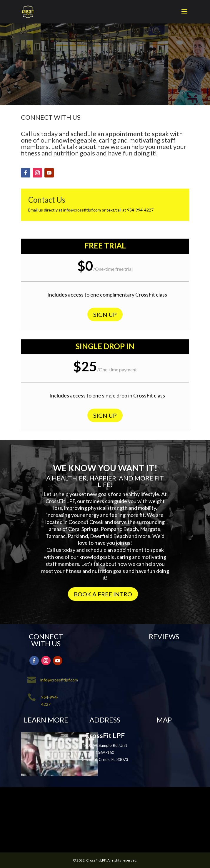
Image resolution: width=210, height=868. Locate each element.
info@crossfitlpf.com (82, 210)
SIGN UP (105, 314)
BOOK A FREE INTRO (103, 594)
